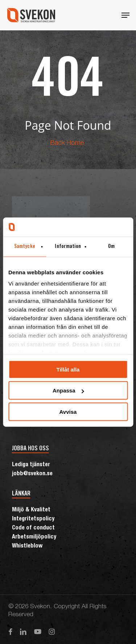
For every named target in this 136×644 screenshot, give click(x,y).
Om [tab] (111, 246)
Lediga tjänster (31, 465)
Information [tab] (68, 246)
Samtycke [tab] (25, 246)
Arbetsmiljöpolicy (34, 537)
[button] (125, 15)
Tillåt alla (68, 369)
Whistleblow (27, 546)
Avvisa (68, 411)
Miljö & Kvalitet (31, 510)
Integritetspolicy (33, 519)
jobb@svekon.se (32, 474)
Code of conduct (33, 528)
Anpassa (68, 390)
